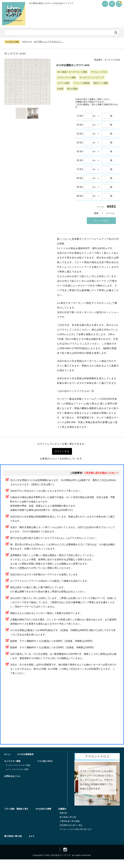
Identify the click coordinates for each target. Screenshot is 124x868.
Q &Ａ (32, 844)
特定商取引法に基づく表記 (72, 833)
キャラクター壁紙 (13, 769)
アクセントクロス (99, 73)
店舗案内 (63, 817)
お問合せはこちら (35, 784)
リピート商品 (63, 84)
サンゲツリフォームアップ (92, 78)
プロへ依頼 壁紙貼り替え (17, 817)
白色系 (60, 90)
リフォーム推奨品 (82, 84)
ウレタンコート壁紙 (66, 78)
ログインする (62, 453)
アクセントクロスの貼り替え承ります (76, 837)
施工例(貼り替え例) (69, 825)
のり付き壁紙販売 (26, 762)
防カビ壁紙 (73, 90)
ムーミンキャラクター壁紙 (17, 777)
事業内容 (64, 821)
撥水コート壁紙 (101, 84)
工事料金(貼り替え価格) (70, 829)
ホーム (7, 762)
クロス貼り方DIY (12, 784)
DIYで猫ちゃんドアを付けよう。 (50, 42)
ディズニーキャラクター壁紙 (18, 773)
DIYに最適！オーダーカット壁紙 (72, 73)
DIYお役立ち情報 (44, 817)
